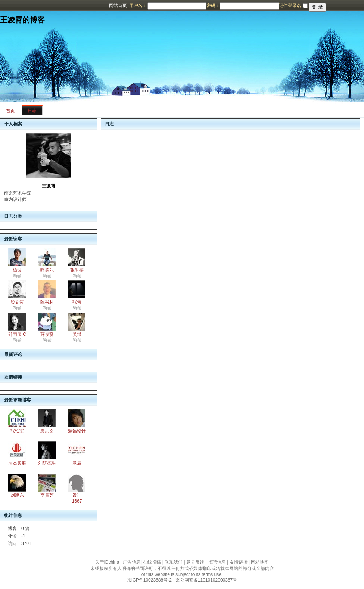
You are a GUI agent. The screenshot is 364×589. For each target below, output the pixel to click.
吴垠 (77, 334)
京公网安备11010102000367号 (206, 580)
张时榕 (77, 270)
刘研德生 (47, 463)
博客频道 (35, 6)
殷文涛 (17, 302)
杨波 (17, 270)
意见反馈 (195, 562)
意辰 (77, 463)
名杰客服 (17, 463)
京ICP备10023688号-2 (149, 580)
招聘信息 (217, 562)
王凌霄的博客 (22, 20)
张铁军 (17, 431)
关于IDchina (107, 562)
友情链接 (239, 562)
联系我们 (174, 562)
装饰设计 (77, 431)
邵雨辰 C (17, 334)
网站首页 (118, 6)
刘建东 (17, 495)
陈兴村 (47, 302)
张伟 (77, 302)
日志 (32, 111)
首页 (10, 111)
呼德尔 (47, 270)
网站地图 (260, 562)
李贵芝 (47, 495)
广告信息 (132, 562)
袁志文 (47, 431)
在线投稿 (152, 562)
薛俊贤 (47, 334)
